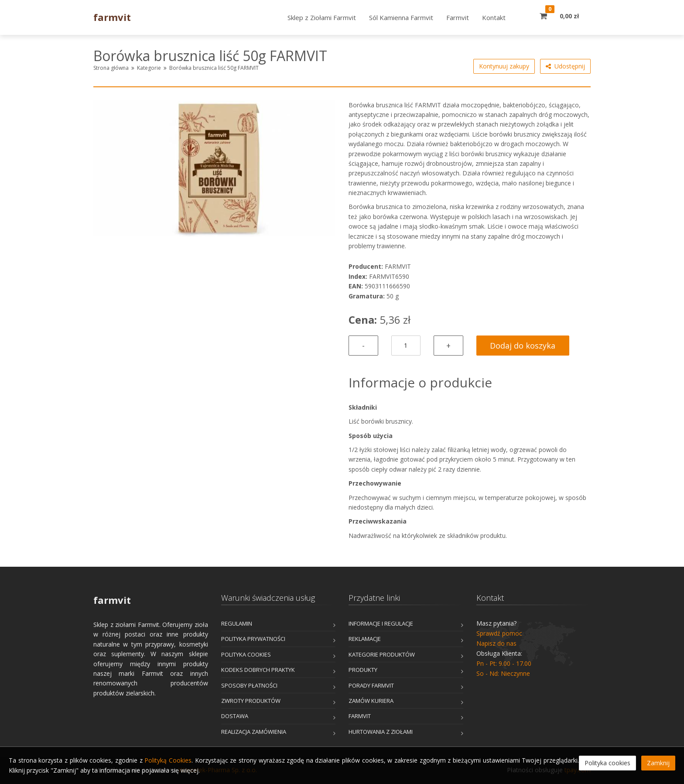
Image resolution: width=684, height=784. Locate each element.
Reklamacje (365, 639)
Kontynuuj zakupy (504, 66)
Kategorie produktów (382, 654)
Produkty (363, 670)
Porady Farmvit (371, 685)
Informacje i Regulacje (381, 623)
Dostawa (235, 716)
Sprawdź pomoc (499, 633)
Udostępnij (565, 66)
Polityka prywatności (253, 639)
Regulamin (237, 623)
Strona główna (111, 68)
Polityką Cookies (168, 760)
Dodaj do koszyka (523, 346)
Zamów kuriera (371, 701)
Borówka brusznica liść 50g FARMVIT (214, 68)
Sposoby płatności (249, 685)
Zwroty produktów (251, 701)
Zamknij (658, 763)
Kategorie (149, 68)
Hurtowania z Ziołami (381, 732)
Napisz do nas (496, 643)
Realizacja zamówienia (254, 732)
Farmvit (360, 716)
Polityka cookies (246, 654)
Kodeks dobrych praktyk (258, 670)
